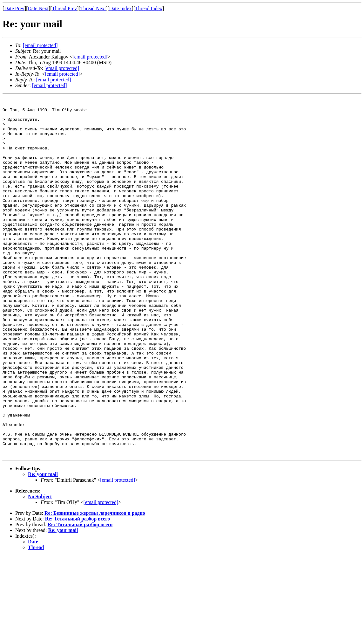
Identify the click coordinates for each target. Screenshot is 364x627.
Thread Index (149, 8)
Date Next (38, 8)
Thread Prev (64, 8)
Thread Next (93, 8)
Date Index (121, 8)
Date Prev (14, 8)
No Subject (40, 568)
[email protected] (62, 68)
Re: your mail (43, 546)
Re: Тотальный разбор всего (78, 590)
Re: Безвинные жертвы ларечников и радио (95, 585)
